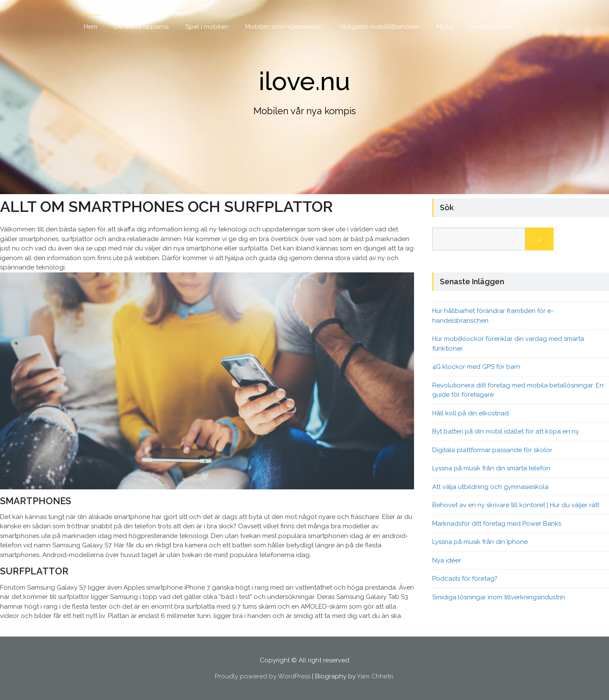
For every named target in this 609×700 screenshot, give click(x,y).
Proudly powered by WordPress (263, 676)
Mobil (445, 27)
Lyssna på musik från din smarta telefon (491, 468)
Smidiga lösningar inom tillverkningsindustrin (499, 597)
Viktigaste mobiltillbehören (379, 27)
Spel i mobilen (207, 27)
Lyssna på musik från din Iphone (480, 542)
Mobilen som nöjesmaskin (284, 27)
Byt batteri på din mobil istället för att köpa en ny (506, 431)
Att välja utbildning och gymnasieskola (490, 487)
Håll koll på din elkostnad (470, 413)
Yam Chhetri (375, 676)
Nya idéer (447, 560)
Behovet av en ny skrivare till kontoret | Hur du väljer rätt (516, 505)
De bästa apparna (141, 27)
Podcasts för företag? (465, 579)
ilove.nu (304, 81)
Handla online (491, 27)
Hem (91, 27)
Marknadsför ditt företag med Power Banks (497, 524)
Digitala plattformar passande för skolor (492, 450)
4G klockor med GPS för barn (476, 367)
